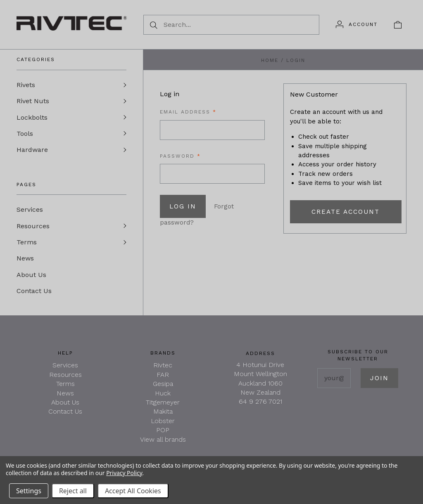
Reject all (73, 491)
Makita (163, 415)
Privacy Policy (124, 473)
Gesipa (163, 387)
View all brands (163, 443)
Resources (33, 228)
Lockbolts (32, 118)
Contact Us (34, 294)
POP (163, 433)
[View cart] (398, 24)
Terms (27, 244)
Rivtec (163, 368)
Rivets (26, 85)
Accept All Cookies (133, 491)
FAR (163, 378)
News (25, 261)
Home (270, 60)
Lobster (163, 424)
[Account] (357, 24)
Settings (29, 491)
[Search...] (231, 25)
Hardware (32, 151)
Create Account (346, 212)
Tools (25, 134)
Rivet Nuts (33, 101)
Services (30, 211)
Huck (163, 396)
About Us (31, 277)
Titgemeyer (163, 406)
